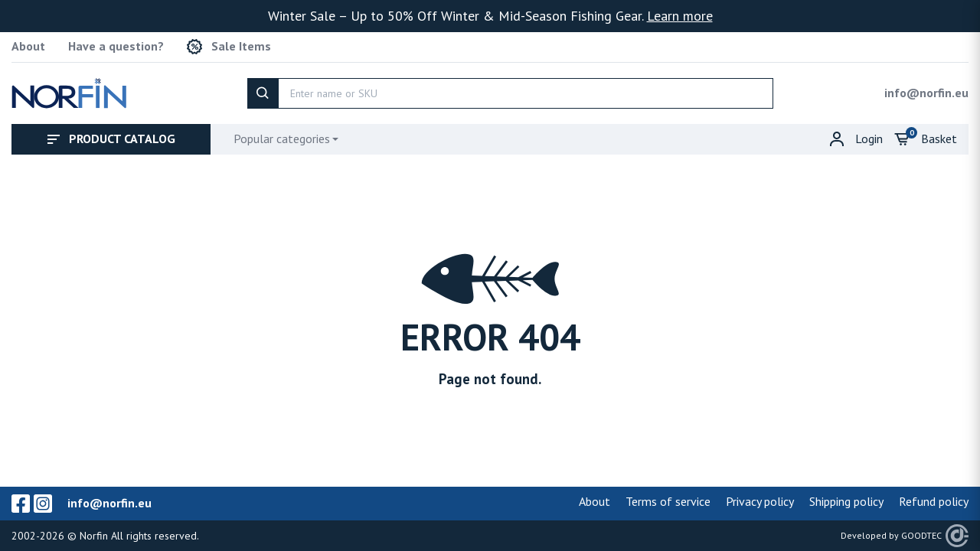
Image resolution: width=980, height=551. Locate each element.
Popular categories (282, 139)
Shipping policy (846, 501)
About (28, 46)
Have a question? (116, 46)
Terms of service (668, 501)
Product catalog (111, 139)
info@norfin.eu (926, 93)
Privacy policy (760, 501)
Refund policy (934, 501)
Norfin (94, 536)
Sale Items (229, 47)
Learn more (680, 16)
